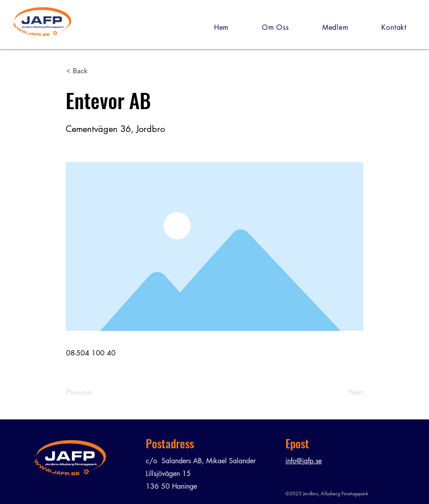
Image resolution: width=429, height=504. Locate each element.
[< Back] (95, 71)
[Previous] (95, 392)
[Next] (342, 392)
